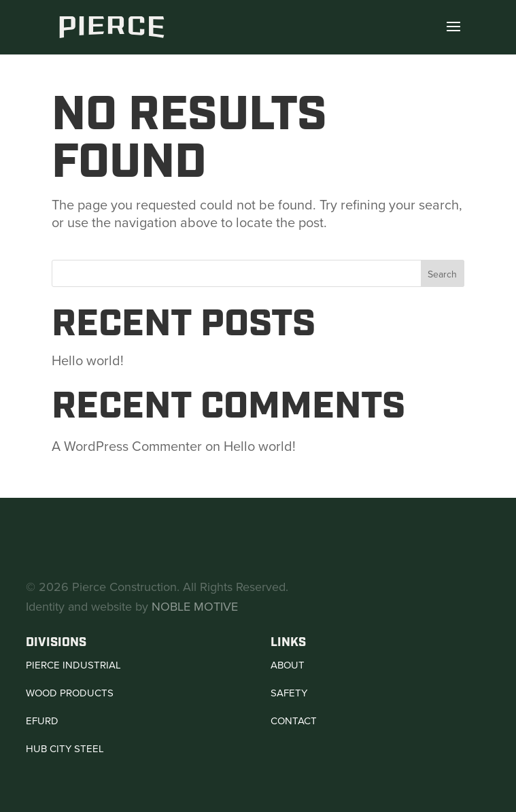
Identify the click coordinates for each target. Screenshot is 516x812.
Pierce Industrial (73, 665)
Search (442, 274)
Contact (294, 721)
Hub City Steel (65, 749)
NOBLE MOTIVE (195, 607)
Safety (289, 693)
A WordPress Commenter (127, 446)
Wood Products (70, 693)
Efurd (42, 721)
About (288, 665)
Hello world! (88, 360)
